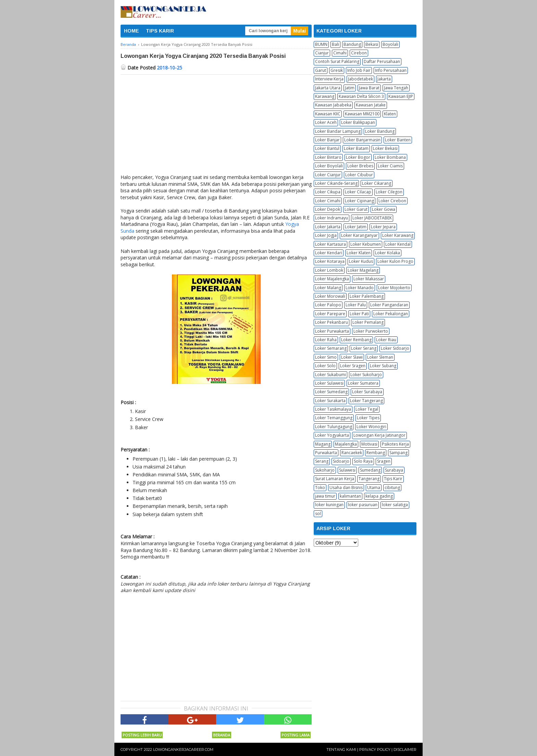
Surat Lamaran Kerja (335, 479)
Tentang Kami (341, 749)
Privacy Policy (375, 749)
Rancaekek (352, 453)
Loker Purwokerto (371, 331)
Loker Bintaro (328, 157)
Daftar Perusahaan (382, 61)
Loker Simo (326, 357)
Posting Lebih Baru (142, 735)
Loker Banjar (327, 140)
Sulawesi (347, 470)
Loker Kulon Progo (395, 261)
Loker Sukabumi (330, 375)
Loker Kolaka (388, 253)
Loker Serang (364, 348)
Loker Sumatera (363, 383)
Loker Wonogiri (371, 427)
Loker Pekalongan (391, 314)
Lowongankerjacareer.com (183, 749)
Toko (320, 488)
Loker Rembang (356, 340)
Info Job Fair (359, 70)
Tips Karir (393, 479)
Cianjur (322, 53)
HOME (132, 31)
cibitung (392, 488)
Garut (321, 70)
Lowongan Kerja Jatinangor (379, 435)
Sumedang (370, 470)
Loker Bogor (358, 157)
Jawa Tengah (396, 88)
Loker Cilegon (389, 192)
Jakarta (384, 79)
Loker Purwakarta (332, 331)
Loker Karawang (398, 235)
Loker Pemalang (368, 322)
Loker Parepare (330, 314)
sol (318, 514)
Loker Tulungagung (334, 427)
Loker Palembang (367, 296)
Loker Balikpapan (358, 122)
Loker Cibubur (359, 175)
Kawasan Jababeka (333, 105)
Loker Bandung (380, 131)
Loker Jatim (356, 227)
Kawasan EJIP (401, 96)
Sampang (398, 453)
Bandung (352, 44)
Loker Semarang (331, 348)
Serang (322, 461)
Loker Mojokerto (394, 288)
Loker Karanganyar (359, 235)
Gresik (337, 70)
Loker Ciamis (390, 166)
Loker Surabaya (367, 392)
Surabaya (394, 470)
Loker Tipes (368, 418)
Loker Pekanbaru (332, 322)
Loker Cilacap (358, 192)
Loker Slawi (352, 357)
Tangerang (369, 479)
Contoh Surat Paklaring (337, 61)
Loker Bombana (390, 157)
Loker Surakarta (330, 401)
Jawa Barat (369, 88)
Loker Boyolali (329, 166)
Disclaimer (405, 749)
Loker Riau (386, 340)
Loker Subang (383, 366)
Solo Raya (363, 461)
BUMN (321, 44)
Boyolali (390, 44)
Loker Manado (360, 288)
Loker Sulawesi (329, 383)
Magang (323, 444)
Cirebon (359, 53)
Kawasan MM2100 (362, 114)
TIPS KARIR (160, 31)
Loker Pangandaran (389, 305)
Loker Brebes (360, 166)
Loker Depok (328, 209)
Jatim (350, 88)
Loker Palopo (328, 305)
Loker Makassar (369, 279)
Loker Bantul (327, 148)
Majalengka (346, 444)
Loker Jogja (326, 235)
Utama (374, 488)
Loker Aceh (326, 122)
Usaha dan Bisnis (346, 488)
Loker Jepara (383, 227)
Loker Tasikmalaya (333, 409)
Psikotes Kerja (395, 444)
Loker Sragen (353, 366)
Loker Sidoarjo (395, 348)
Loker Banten (398, 140)
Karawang (325, 96)
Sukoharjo (325, 470)
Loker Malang (328, 288)
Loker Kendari (329, 253)
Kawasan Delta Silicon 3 (361, 96)
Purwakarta (326, 453)
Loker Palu (356, 305)
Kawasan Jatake (371, 105)
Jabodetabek (360, 79)
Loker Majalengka (332, 279)
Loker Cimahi (328, 201)
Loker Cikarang (377, 183)
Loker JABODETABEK (372, 218)
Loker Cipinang (359, 201)
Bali (335, 44)
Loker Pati (359, 314)
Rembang (376, 453)
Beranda (222, 735)
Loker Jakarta (328, 227)
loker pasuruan (363, 505)
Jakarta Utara (328, 88)
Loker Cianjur (328, 175)
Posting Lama (296, 735)
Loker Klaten (359, 253)
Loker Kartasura (330, 244)
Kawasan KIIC (328, 114)
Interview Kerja (329, 79)
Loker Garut (356, 209)
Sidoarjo (341, 461)
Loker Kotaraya (330, 261)
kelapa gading (379, 496)
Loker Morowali (330, 296)
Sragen (384, 461)
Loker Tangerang (366, 401)
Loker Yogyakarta (332, 435)
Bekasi (372, 44)
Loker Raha (326, 340)
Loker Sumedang (331, 392)
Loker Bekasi (385, 148)
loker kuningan (329, 505)
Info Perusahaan (391, 70)
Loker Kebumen (366, 244)
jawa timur (325, 496)
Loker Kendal (398, 244)
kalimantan (350, 496)
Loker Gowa (384, 209)
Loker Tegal (367, 409)
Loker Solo (325, 366)
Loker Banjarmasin (362, 140)
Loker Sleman (380, 357)
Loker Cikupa (328, 192)
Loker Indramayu (332, 218)
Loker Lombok (329, 270)
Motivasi (369, 444)
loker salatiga (395, 505)
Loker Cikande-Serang (336, 183)
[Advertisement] (216, 126)
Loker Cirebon (392, 201)
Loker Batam (356, 148)
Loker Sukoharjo (366, 375)
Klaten (390, 114)
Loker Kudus (361, 261)
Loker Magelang (363, 270)
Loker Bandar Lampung (338, 131)
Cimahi (340, 53)
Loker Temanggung (334, 418)
